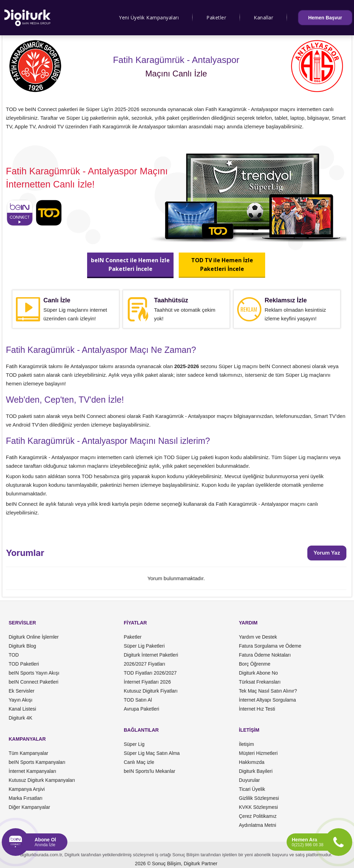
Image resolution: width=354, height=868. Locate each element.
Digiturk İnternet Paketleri (151, 655)
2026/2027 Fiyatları (145, 664)
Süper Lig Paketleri (144, 646)
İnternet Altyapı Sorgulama (267, 700)
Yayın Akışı (21, 700)
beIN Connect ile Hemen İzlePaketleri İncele (130, 264)
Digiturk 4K (20, 718)
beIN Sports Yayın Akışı (34, 673)
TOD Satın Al (138, 700)
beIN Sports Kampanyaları (37, 762)
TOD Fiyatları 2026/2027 (150, 673)
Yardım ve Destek (258, 637)
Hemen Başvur (325, 18)
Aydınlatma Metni (258, 825)
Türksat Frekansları (260, 682)
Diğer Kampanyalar (29, 807)
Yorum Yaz (327, 553)
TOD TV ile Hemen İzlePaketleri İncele (222, 264)
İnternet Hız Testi (257, 709)
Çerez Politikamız (258, 816)
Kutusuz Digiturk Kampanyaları (42, 780)
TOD (14, 655)
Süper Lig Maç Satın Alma (152, 753)
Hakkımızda (252, 762)
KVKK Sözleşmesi (258, 807)
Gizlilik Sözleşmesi (259, 798)
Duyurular (249, 780)
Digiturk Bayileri (256, 771)
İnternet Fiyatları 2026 (147, 682)
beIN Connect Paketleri (34, 682)
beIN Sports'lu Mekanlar (150, 771)
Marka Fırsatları (26, 798)
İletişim (246, 744)
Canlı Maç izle (139, 762)
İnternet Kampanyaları (32, 771)
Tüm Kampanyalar (28, 753)
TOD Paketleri (24, 664)
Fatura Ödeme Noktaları (265, 655)
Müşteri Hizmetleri (258, 753)
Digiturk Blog (22, 646)
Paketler (216, 17)
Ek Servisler (22, 691)
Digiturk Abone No (258, 673)
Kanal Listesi (22, 709)
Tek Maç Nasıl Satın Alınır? (268, 691)
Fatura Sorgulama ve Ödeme (270, 646)
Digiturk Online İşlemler (34, 637)
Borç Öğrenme (255, 664)
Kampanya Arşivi (27, 789)
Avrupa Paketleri (141, 709)
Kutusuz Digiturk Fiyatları (151, 691)
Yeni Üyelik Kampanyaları (149, 17)
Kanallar (263, 17)
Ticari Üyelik (252, 789)
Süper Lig (134, 744)
